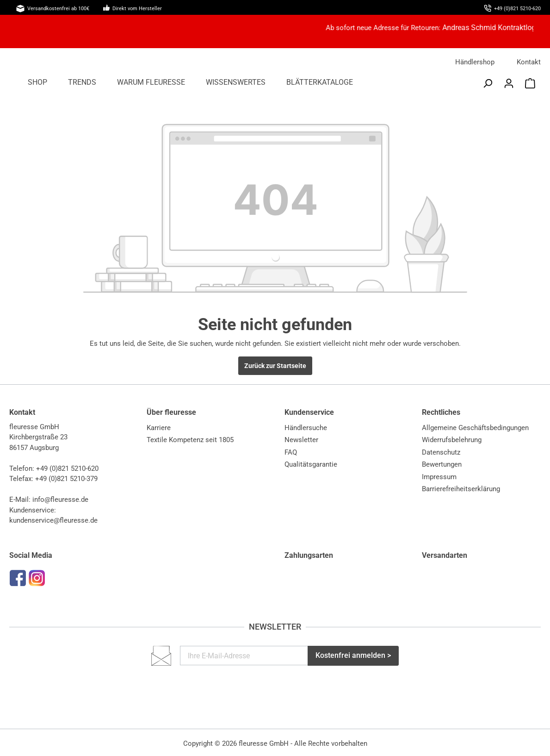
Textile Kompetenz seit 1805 (190, 440)
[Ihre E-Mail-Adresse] (244, 656)
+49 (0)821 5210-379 (66, 479)
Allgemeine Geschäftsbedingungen (475, 428)
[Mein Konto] (509, 83)
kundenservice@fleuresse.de (53, 520)
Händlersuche (306, 428)
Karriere (159, 428)
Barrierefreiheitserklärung (461, 489)
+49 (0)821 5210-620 (67, 469)
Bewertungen (442, 464)
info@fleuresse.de (60, 500)
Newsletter (301, 440)
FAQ (291, 452)
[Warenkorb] (530, 83)
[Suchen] (488, 83)
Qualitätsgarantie (311, 464)
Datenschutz (441, 452)
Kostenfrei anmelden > (353, 655)
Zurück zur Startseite (275, 366)
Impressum (439, 477)
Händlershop (475, 62)
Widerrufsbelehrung (452, 440)
